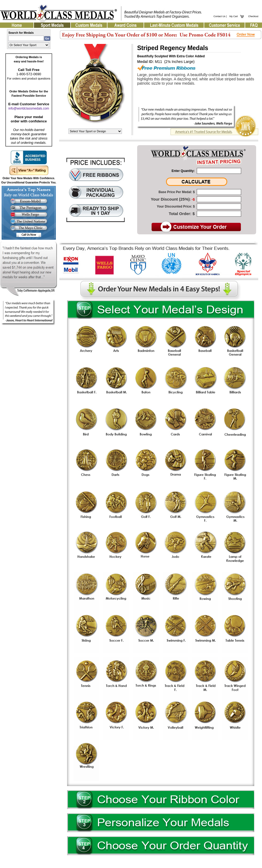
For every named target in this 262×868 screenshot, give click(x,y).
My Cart (233, 16)
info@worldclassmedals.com (29, 108)
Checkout (253, 16)
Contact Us (220, 16)
